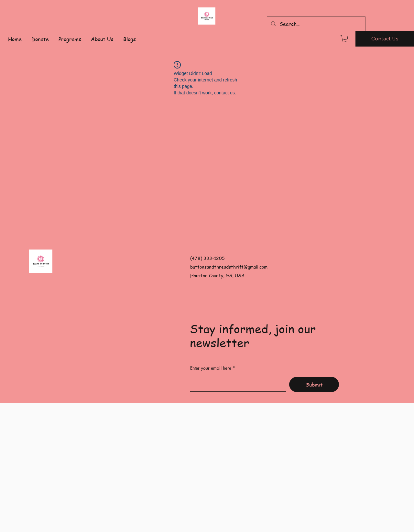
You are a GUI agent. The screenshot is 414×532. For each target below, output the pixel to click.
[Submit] (314, 384)
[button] (345, 39)
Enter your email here (211, 368)
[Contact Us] (385, 39)
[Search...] (316, 24)
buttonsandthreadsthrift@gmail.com (229, 267)
